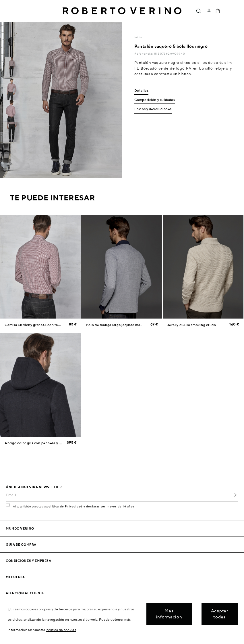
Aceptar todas (220, 614)
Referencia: (144, 53)
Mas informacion (169, 614)
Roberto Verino (122, 11)
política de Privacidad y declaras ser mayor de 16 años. (91, 506)
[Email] (118, 495)
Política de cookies (61, 630)
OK (234, 495)
